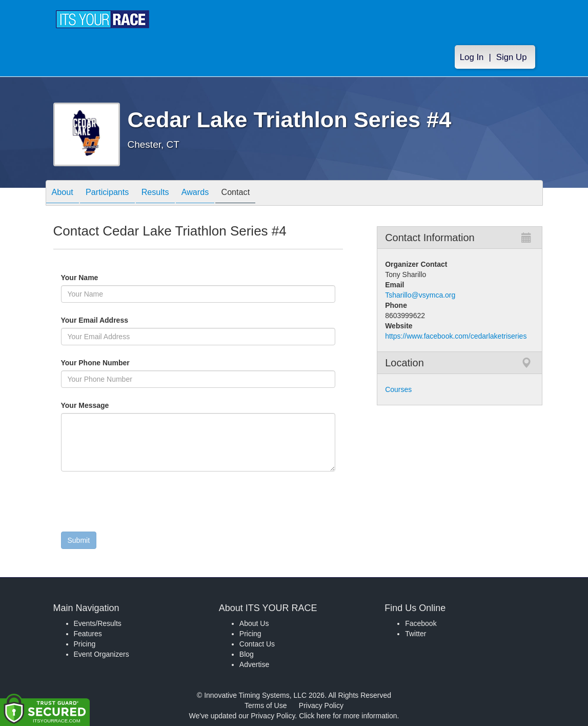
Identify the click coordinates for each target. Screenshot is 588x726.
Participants (115, 194)
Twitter (415, 634)
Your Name (97, 278)
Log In (472, 57)
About (65, 194)
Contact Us (257, 644)
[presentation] (139, 504)
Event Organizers (102, 654)
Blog (247, 654)
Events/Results (98, 623)
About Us (254, 623)
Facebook (421, 623)
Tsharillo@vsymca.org (420, 295)
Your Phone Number (95, 363)
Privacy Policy (321, 705)
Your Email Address (135, 320)
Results (168, 194)
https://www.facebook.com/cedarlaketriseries (456, 336)
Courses (398, 389)
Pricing (85, 644)
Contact (259, 194)
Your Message (103, 405)
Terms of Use (266, 705)
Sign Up (512, 57)
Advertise (254, 664)
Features (88, 634)
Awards (213, 194)
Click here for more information (348, 716)
